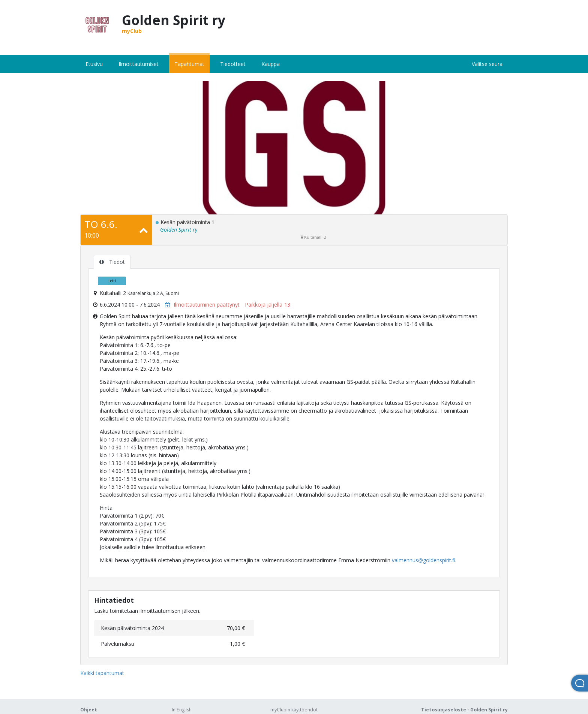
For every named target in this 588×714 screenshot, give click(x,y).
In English (182, 710)
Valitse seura (487, 64)
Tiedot (112, 262)
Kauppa (271, 64)
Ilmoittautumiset (139, 64)
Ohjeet (89, 710)
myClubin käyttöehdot (294, 710)
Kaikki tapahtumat (102, 673)
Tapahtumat (189, 64)
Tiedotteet (233, 64)
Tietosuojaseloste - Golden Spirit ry (464, 710)
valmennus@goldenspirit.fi (424, 560)
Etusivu (94, 64)
